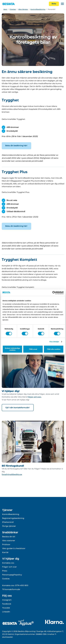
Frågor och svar (9, 567)
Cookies (6, 579)
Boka (54, 4)
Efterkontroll (8, 522)
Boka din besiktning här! (16, 146)
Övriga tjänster (9, 526)
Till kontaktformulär (11, 589)
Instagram (7, 600)
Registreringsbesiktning (13, 518)
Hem (5, 9)
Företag (13, 9)
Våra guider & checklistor (14, 548)
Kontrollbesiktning (38, 9)
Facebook (7, 604)
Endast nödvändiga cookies (12, 349)
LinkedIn (6, 612)
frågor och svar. (35, 397)
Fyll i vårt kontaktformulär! (18, 408)
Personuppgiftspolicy (12, 575)
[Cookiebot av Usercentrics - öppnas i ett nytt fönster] (54, 293)
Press (5, 571)
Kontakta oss (8, 563)
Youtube (6, 608)
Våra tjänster (23, 9)
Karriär (5, 552)
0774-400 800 (22, 585)
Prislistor (6, 544)
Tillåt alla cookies (54, 349)
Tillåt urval (33, 349)
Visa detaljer (54, 342)
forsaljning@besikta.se (12, 474)
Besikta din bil (9, 537)
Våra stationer (9, 541)
